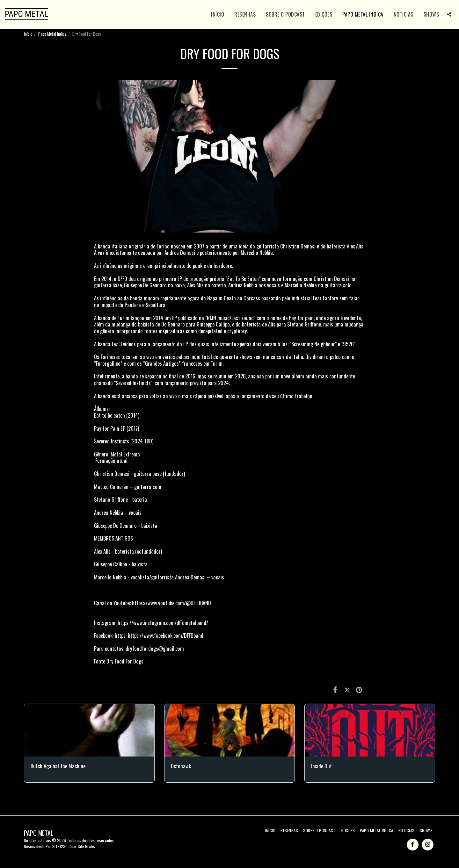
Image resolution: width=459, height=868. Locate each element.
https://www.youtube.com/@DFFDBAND (171, 603)
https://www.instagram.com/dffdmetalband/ (163, 623)
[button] (449, 14)
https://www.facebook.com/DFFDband (166, 635)
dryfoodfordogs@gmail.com (155, 648)
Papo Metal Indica (52, 34)
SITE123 (59, 846)
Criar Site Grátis (82, 846)
